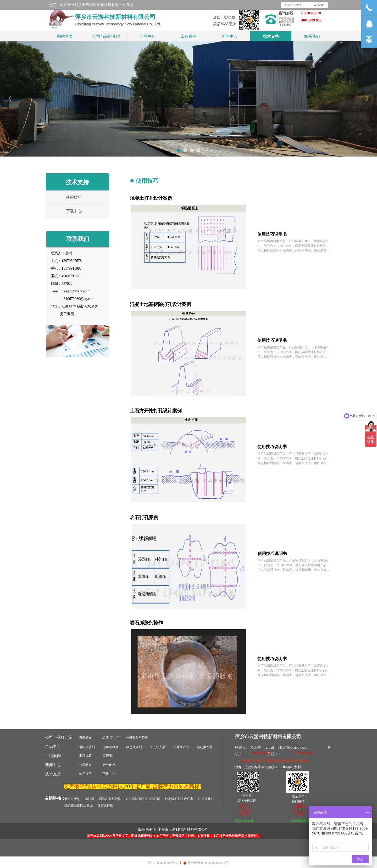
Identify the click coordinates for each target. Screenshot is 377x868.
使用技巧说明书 (272, 234)
